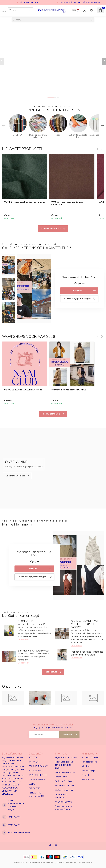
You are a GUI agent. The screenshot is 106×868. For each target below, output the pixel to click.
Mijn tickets (86, 766)
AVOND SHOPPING (63, 802)
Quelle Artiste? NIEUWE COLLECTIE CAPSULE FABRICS (85, 624)
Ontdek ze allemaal (53, 229)
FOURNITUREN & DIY (38, 766)
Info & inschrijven (53, 414)
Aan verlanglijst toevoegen (80, 299)
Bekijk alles (53, 672)
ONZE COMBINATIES (38, 775)
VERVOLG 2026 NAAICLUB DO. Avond (23, 390)
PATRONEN (34, 762)
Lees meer (23, 639)
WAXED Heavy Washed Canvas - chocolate (68, 203)
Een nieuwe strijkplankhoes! (33, 651)
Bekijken (84, 291)
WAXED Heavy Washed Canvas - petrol (24, 202)
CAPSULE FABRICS (37, 780)
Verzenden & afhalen (64, 786)
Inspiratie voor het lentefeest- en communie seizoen (87, 653)
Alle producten (88, 780)
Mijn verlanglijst (88, 771)
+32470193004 (14, 817)
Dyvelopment (86, 862)
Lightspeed (58, 862)
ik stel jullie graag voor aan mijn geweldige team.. (65, 765)
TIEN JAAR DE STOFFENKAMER (36, 794)
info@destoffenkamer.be (19, 832)
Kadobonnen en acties (65, 772)
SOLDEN (32, 784)
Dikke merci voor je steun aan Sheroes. (64, 808)
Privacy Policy (61, 777)
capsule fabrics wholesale (62, 796)
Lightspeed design (71, 862)
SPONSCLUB (25, 621)
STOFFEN (33, 757)
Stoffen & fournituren (64, 790)
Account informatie (90, 757)
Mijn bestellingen (89, 762)
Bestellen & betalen (64, 781)
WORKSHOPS (35, 771)
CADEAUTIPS (34, 788)
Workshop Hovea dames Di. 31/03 (69, 390)
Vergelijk (85, 775)
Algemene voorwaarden (66, 757)
